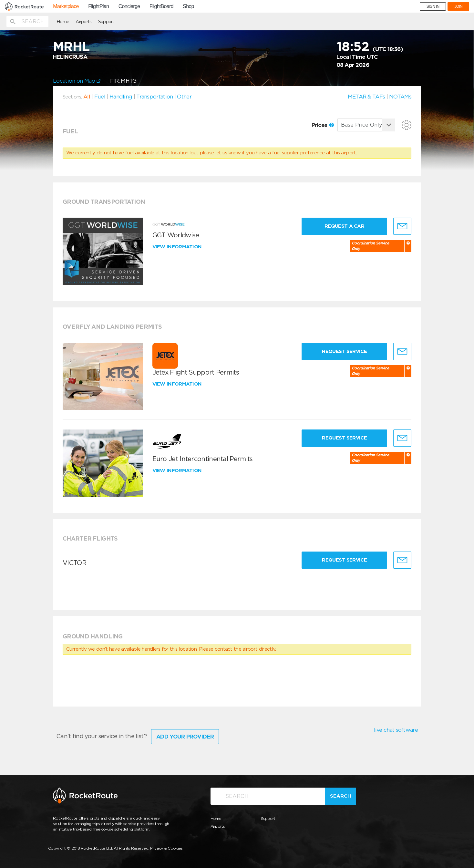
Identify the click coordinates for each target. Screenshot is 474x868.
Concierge (129, 6)
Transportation (155, 97)
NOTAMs (400, 97)
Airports (83, 22)
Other (184, 97)
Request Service (344, 351)
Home (63, 22)
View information (178, 247)
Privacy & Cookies (166, 848)
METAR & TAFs (366, 97)
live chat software (396, 730)
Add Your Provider (185, 737)
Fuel (100, 97)
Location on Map (77, 81)
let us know (228, 153)
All (87, 97)
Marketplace (66, 6)
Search (340, 796)
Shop (188, 6)
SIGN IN (433, 6)
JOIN (458, 6)
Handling (121, 97)
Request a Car (344, 226)
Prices (323, 125)
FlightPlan (98, 6)
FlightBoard (161, 6)
